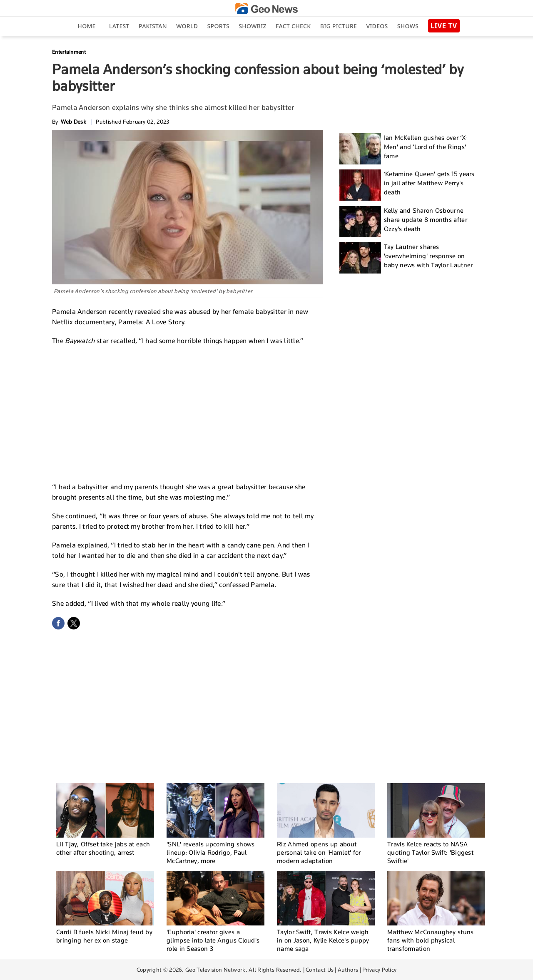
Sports (218, 26)
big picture (339, 26)
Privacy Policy (379, 970)
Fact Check (293, 26)
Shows (408, 26)
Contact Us (320, 970)
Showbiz (252, 26)
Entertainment (69, 52)
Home (86, 26)
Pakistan (153, 26)
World (187, 26)
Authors (348, 970)
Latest (119, 26)
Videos (377, 26)
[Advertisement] (187, 413)
